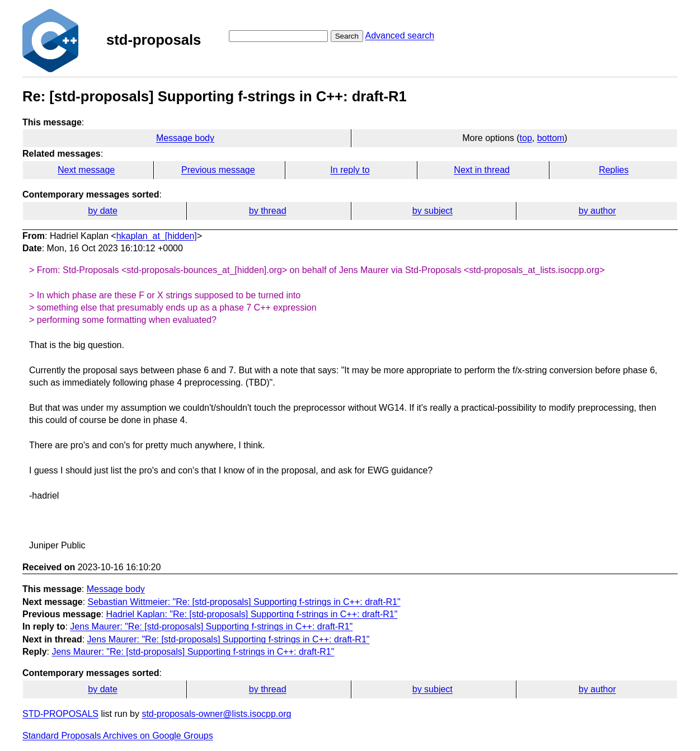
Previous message (218, 170)
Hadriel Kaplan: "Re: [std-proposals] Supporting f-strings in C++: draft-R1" (252, 614)
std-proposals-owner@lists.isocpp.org (216, 714)
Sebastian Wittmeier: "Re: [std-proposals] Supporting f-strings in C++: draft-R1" (244, 602)
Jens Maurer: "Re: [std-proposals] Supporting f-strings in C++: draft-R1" (211, 626)
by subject (433, 211)
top (526, 138)
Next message (86, 170)
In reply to (350, 170)
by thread (268, 211)
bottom (551, 138)
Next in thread (482, 170)
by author (597, 211)
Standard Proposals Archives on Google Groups (118, 736)
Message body (185, 138)
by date (102, 211)
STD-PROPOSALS (60, 714)
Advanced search (400, 36)
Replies (614, 170)
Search (347, 36)
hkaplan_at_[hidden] (157, 236)
